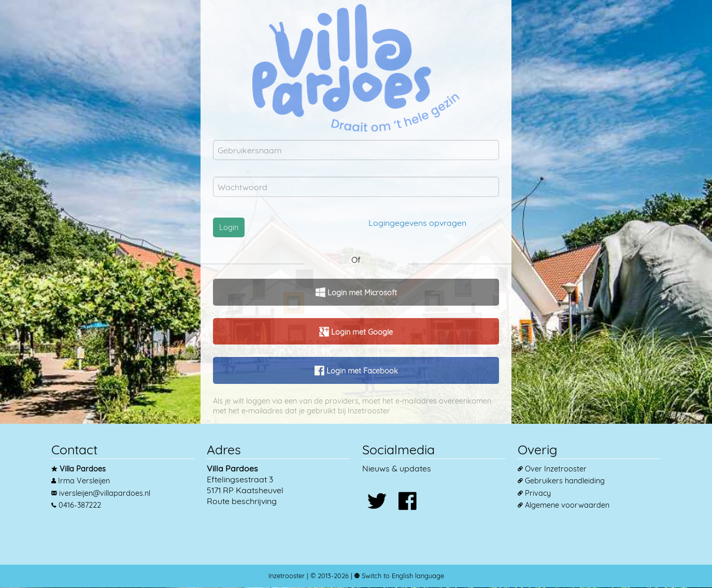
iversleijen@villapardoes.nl (105, 493)
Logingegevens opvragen (417, 223)
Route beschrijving (242, 501)
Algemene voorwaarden (567, 505)
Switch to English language (402, 576)
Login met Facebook (361, 371)
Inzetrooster (287, 576)
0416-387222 (80, 505)
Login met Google (361, 332)
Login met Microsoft (361, 293)
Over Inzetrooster (556, 469)
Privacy (538, 493)
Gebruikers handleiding (565, 481)
